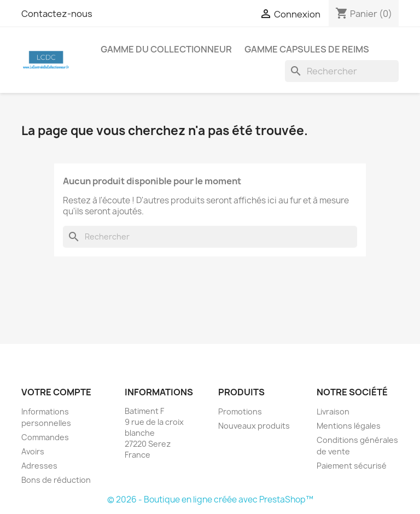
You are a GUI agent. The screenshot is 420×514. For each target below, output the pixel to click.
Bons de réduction (56, 480)
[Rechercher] (342, 71)
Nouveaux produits (254, 426)
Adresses (39, 466)
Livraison (333, 411)
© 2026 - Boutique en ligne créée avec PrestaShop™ (210, 500)
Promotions (240, 411)
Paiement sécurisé (352, 466)
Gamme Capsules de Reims (307, 49)
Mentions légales (349, 426)
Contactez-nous (57, 14)
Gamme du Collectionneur (166, 49)
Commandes (45, 437)
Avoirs (33, 451)
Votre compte (56, 392)
